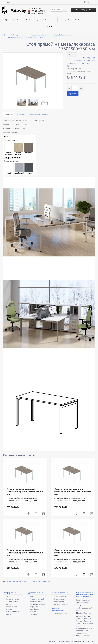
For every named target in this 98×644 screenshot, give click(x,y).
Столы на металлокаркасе (40, 581)
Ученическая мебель (86, 20)
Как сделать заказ (12, 599)
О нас (8, 597)
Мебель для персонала (40, 35)
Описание (9, 114)
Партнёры (33, 612)
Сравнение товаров (37, 604)
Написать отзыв (89, 60)
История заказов (60, 599)
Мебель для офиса (50, 20)
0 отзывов (78, 60)
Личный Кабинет (60, 597)
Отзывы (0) (21, 114)
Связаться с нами (60, 614)
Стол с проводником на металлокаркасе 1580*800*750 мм (72, 553)
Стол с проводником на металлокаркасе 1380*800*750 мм (25, 553)
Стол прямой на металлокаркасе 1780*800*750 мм (23, 37)
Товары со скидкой (37, 599)
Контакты (49, 26)
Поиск (32, 597)
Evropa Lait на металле (62, 35)
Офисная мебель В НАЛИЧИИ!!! (16, 20)
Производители (36, 602)
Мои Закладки (59, 602)
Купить (73, 93)
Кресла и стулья (35, 20)
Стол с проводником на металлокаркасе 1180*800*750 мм (72, 492)
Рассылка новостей (61, 604)
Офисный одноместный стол (19, 581)
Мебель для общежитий (67, 20)
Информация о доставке (39, 114)
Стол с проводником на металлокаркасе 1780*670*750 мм (25, 492)
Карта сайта (34, 614)
